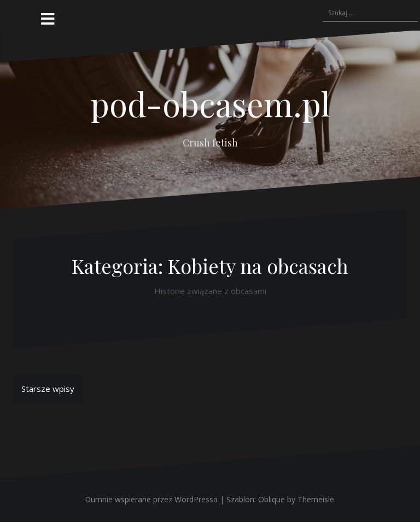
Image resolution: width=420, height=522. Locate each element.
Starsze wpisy (48, 389)
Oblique (272, 499)
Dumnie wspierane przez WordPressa (151, 499)
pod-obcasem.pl (210, 103)
